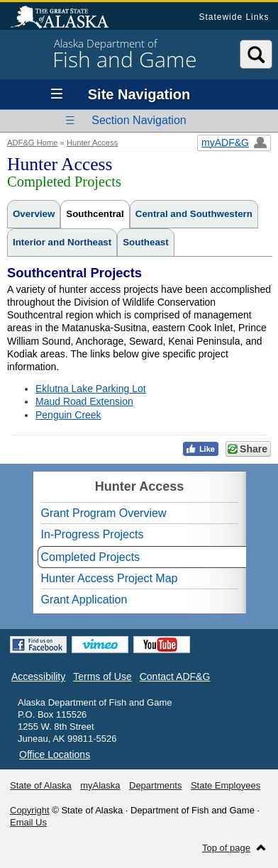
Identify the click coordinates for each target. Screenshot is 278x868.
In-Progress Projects (93, 534)
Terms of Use (102, 677)
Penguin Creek (68, 415)
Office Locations (55, 755)
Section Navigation (139, 120)
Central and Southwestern (194, 214)
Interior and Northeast (62, 242)
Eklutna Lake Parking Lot (91, 389)
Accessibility (38, 677)
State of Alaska (67, 18)
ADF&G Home (33, 143)
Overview (34, 214)
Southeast (145, 242)
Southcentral (95, 214)
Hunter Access (92, 143)
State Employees (226, 785)
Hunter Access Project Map (110, 578)
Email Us (28, 822)
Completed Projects (91, 557)
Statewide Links (234, 17)
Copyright (30, 810)
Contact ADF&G (175, 677)
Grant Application (84, 600)
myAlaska (100, 785)
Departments (155, 785)
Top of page (226, 848)
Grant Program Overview (104, 513)
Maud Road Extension (84, 401)
